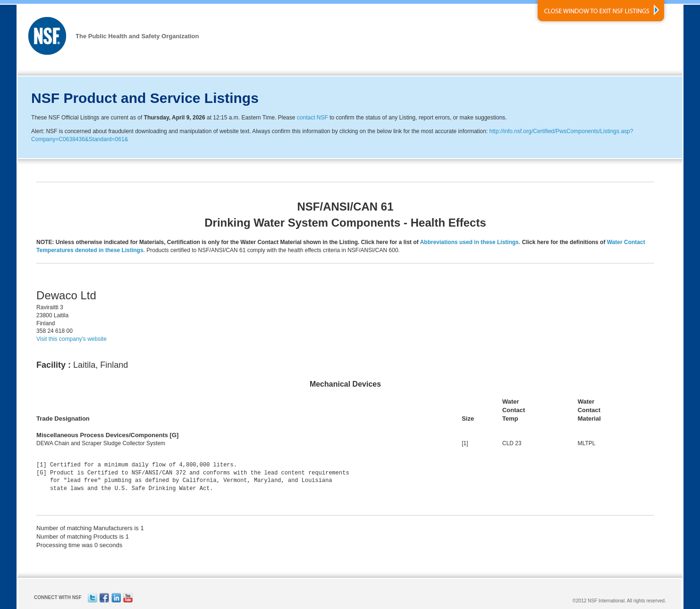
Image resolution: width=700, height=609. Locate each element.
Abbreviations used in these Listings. (470, 242)
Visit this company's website (72, 339)
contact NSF (312, 118)
